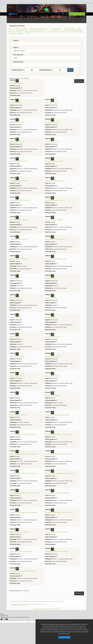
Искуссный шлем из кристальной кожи (55, 259)
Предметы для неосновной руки (38, 29)
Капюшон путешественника (53, 337)
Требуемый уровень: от (46, 70)
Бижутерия (17, 29)
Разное (28, 33)
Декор (79, 29)
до (32, 70)
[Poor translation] (6, 619)
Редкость (16, 48)
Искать (70, 70)
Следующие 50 (79, 81)
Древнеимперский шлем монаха (19, 161)
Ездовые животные (22, 30)
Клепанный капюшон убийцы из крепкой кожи (58, 493)
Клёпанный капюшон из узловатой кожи (56, 532)
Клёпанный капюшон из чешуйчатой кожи (56, 552)
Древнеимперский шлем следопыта (55, 181)
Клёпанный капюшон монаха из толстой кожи (22, 571)
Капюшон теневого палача (52, 395)
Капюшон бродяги (15, 278)
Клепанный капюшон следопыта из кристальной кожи (60, 473)
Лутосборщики (55, 30)
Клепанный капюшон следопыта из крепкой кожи (58, 454)
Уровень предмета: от (18, 70)
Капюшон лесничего (15, 317)
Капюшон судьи (14, 395)
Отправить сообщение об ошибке (18, 606)
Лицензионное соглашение (40, 609)
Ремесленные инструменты (16, 33)
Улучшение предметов (56, 29)
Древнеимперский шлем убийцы (19, 220)
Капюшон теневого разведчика (18, 415)
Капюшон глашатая (50, 278)
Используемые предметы (36, 30)
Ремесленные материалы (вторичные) (59, 32)
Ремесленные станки (77, 32)
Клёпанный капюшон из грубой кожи (20, 532)
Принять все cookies (64, 637)
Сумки (47, 30)
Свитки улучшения (69, 29)
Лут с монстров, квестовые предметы (72, 30)
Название (16, 40)
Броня (10, 29)
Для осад (11, 30)
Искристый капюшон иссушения (18, 259)
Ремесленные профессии (16, 32)
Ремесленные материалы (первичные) (35, 32)
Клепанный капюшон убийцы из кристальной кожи (24, 512)
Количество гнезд (18, 62)
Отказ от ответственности (54, 609)
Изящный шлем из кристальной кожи (55, 239)
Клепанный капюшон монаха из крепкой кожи (57, 415)
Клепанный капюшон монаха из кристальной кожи (24, 434)
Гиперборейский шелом (16, 83)
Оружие (25, 29)
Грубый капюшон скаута (16, 103)
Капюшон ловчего (50, 317)
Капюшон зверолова (15, 298)
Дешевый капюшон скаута (17, 122)
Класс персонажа (18, 55)
